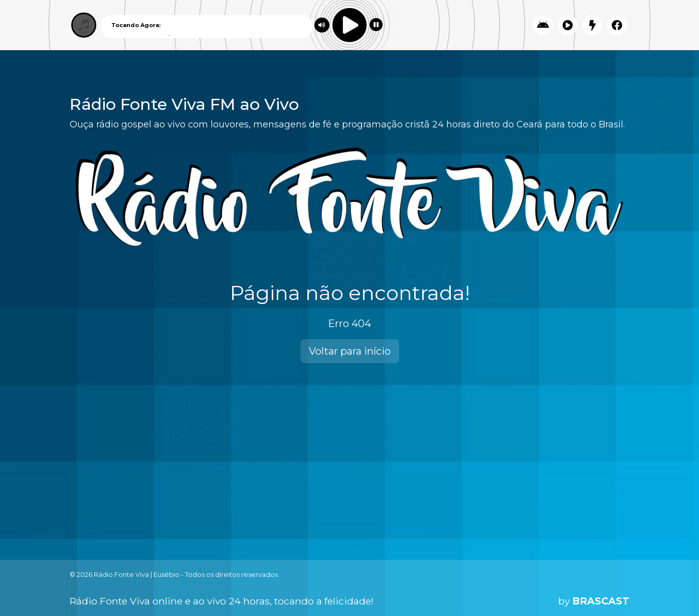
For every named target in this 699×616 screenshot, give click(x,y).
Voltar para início (350, 351)
